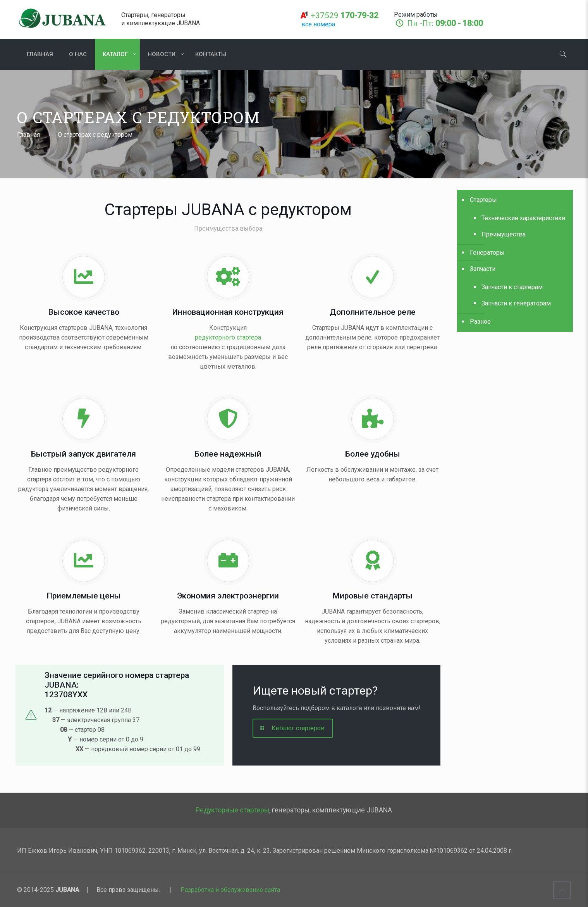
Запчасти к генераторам (516, 303)
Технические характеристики (523, 218)
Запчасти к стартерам (512, 287)
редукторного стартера (228, 337)
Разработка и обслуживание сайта (230, 890)
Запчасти (483, 269)
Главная (28, 135)
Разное (480, 322)
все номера (318, 24)
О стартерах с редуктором (95, 135)
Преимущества (504, 234)
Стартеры (483, 200)
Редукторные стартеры (232, 810)
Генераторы (487, 253)
